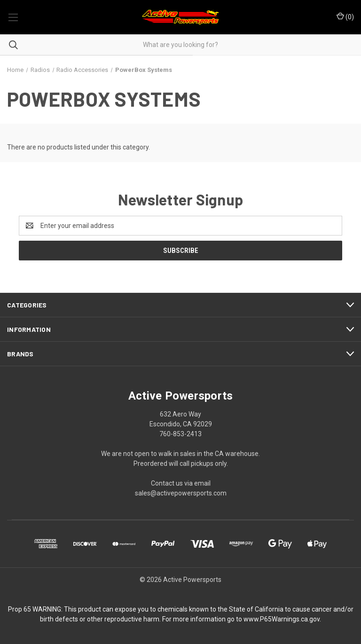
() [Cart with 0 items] (345, 16)
